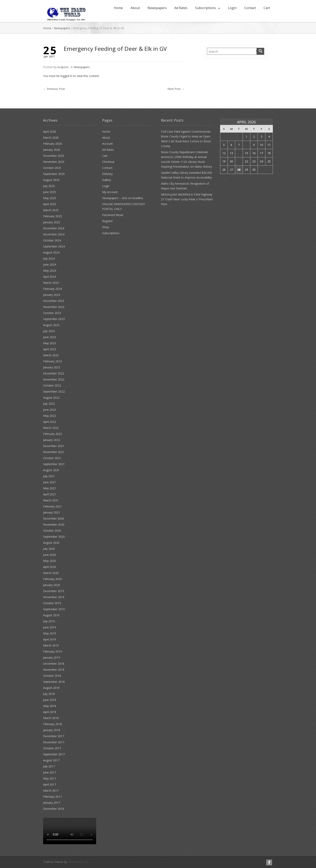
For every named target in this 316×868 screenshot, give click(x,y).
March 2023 (51, 355)
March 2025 (51, 210)
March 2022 (51, 428)
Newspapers (157, 8)
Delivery (107, 174)
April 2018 (50, 712)
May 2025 (50, 198)
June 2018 (50, 700)
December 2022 (54, 373)
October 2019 (52, 603)
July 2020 (49, 549)
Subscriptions (205, 8)
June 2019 (50, 627)
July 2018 (49, 694)
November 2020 (54, 524)
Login (232, 8)
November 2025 (54, 162)
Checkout (108, 162)
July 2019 (49, 621)
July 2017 (49, 766)
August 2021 (51, 470)
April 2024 (50, 277)
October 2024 (52, 240)
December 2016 (54, 809)
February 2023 (52, 361)
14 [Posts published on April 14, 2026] (239, 153)
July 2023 (49, 331)
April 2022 (50, 422)
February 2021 (52, 506)
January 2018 (52, 730)
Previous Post (54, 89)
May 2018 (50, 706)
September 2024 (54, 246)
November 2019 (54, 597)
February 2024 (52, 289)
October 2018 (52, 676)
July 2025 (49, 186)
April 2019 (50, 639)
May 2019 (50, 633)
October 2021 (52, 458)
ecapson (63, 67)
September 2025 (54, 174)
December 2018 (54, 664)
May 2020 (50, 561)
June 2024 (50, 265)
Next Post (176, 89)
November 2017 (54, 742)
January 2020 (52, 585)
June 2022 (50, 410)
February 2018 (52, 724)
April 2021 (50, 494)
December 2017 (54, 736)
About (135, 8)
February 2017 (52, 797)
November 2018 (54, 670)
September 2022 (54, 391)
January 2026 (52, 150)
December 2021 (54, 446)
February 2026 (52, 144)
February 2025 (52, 216)
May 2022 (50, 416)
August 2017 (51, 760)
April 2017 (50, 784)
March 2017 (51, 791)
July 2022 (49, 404)
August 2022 (51, 398)
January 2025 (52, 222)
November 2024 (54, 234)
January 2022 (52, 440)
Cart (267, 8)
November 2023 (54, 307)
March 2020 (51, 573)
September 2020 (54, 537)
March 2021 (51, 500)
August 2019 (51, 615)
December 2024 (54, 228)
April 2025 (50, 204)
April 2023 (50, 349)
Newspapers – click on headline (123, 198)
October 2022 (52, 385)
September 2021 (54, 464)
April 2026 (50, 131)
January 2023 (52, 367)
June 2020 (50, 555)
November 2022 (54, 379)
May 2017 (50, 778)
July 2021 (49, 476)
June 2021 (50, 482)
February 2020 (52, 579)
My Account (110, 192)
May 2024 (50, 271)
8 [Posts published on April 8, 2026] (246, 145)
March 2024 (51, 283)
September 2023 (54, 319)
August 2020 (51, 543)
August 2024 (51, 252)
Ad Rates (181, 8)
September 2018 (54, 682)
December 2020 (54, 518)
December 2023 (54, 301)
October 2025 (52, 168)
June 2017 (50, 772)
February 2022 (52, 434)
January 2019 (52, 657)
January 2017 (52, 803)
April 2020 (50, 567)
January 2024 (52, 295)
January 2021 (52, 512)
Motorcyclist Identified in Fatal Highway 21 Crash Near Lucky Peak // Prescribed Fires (187, 199)
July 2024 (49, 258)
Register (108, 221)
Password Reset (113, 215)
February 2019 (52, 651)
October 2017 (52, 748)
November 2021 (54, 452)
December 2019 (54, 591)
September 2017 (54, 754)
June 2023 (50, 337)
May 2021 (50, 488)
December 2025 (54, 156)
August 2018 (51, 688)
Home (118, 8)
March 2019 (51, 645)
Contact (250, 8)
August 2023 (51, 325)
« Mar (224, 179)
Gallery (107, 180)
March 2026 (51, 138)
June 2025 (50, 192)
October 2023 (52, 313)
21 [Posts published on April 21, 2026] (239, 161)
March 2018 (51, 718)
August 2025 (51, 180)
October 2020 (52, 531)
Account (108, 144)
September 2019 (54, 609)
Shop (106, 227)
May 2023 (50, 343)
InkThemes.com (78, 862)
